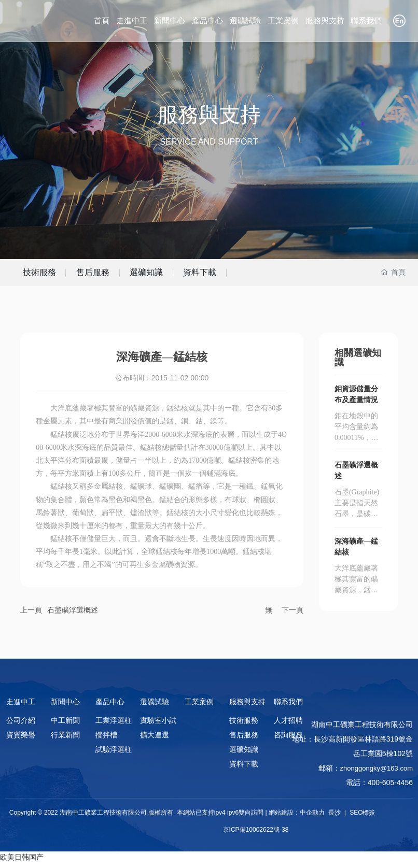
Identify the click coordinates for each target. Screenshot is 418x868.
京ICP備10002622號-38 (256, 834)
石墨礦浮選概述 (73, 614)
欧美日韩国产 (22, 862)
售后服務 (117, 274)
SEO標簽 (362, 817)
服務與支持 (209, 115)
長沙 (335, 817)
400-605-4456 (390, 787)
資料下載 (256, 274)
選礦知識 (186, 274)
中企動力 (312, 817)
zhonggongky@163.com (377, 773)
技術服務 (47, 274)
